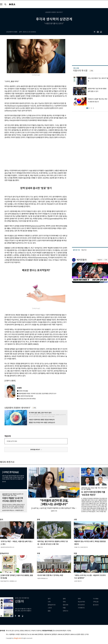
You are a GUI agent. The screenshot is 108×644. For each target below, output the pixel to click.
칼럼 (49, 611)
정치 (49, 599)
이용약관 (39, 631)
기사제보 (96, 599)
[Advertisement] (28, 154)
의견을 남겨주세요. (12, 441)
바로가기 (100, 260)
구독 (35, 408)
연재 (79, 599)
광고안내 (96, 605)
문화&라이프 (52, 605)
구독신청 (96, 602)
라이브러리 (81, 605)
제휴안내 (27, 631)
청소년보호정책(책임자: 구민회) (62, 631)
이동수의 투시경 (80, 71)
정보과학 (66, 605)
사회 (49, 602)
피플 (64, 608)
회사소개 (8, 631)
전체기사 (66, 611)
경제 (64, 599)
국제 (64, 602)
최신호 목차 (81, 602)
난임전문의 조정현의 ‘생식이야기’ (17, 408)
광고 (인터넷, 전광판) (18, 631)
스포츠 (50, 608)
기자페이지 (81, 608)
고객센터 (33, 631)
